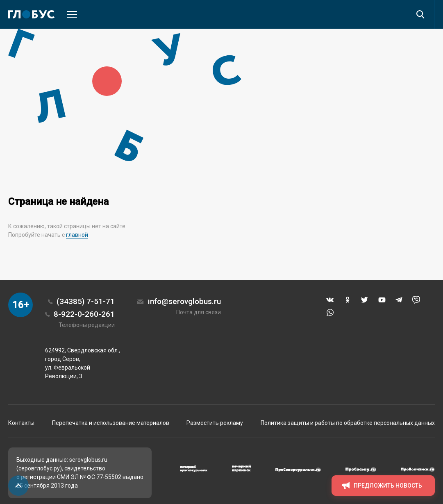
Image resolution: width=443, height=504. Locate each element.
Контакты (21, 423)
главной (77, 235)
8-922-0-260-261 (84, 314)
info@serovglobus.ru (184, 301)
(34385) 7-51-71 (86, 301)
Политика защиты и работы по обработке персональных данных (348, 423)
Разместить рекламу (215, 423)
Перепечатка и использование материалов (111, 423)
